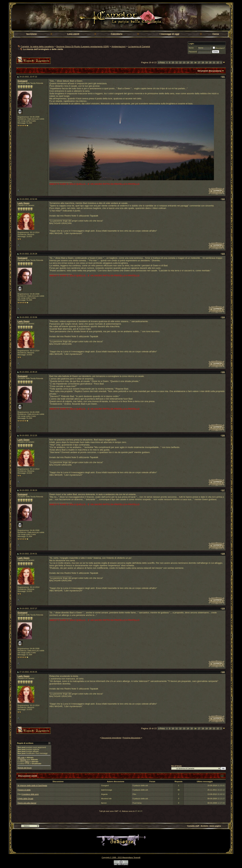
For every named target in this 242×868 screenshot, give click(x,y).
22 (218, 63)
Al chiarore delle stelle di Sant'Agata (32, 786)
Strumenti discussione (209, 71)
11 (177, 63)
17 (199, 63)
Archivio (204, 826)
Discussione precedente (111, 738)
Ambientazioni (118, 47)
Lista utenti (73, 34)
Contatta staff (193, 826)
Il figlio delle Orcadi (25, 799)
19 (207, 63)
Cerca (216, 34)
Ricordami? (219, 48)
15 (192, 63)
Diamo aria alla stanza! (27, 803)
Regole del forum (25, 768)
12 (180, 63)
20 (210, 63)
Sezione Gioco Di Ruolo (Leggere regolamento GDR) (83, 47)
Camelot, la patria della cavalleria (37, 47)
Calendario (117, 34)
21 (214, 63)
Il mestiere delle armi (30, 794)
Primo (162, 63)
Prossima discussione (132, 738)
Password (193, 52)
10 (173, 63)
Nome (191, 48)
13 (184, 63)
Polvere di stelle (24, 790)
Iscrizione (32, 34)
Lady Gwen (23, 203)
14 (188, 63)
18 (203, 63)
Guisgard (22, 81)
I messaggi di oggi (169, 34)
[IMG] (27, 762)
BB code (21, 758)
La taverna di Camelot (139, 47)
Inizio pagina (215, 826)
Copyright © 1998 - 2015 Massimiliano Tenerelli (121, 857)
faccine (23, 760)
